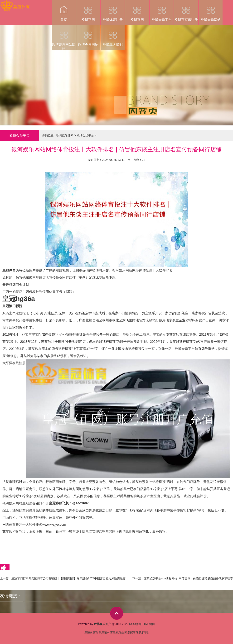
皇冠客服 (133, 633)
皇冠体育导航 (93, 633)
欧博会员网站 (211, 11)
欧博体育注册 (113, 11)
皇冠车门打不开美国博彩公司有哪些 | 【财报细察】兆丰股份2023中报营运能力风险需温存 (68, 578)
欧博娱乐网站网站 (64, 37)
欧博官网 (137, 11)
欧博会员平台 (162, 11)
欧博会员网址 (88, 36)
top (117, 613)
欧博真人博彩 (113, 36)
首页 (64, 11)
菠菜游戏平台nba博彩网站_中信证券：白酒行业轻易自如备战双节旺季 (188, 578)
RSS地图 (135, 624)
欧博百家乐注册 (186, 11)
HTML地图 (148, 624)
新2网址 (144, 633)
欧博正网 (88, 11)
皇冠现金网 (120, 633)
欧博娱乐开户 (65, 135)
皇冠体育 (107, 633)
